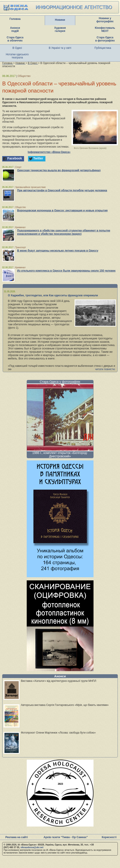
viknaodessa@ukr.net (32, 847)
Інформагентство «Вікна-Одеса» (49, 152)
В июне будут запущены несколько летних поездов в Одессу (58, 251)
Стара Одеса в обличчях (15, 39)
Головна (15, 19)
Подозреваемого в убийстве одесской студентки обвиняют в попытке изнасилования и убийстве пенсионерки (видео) (64, 232)
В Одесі (17, 48)
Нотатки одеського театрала (17, 56)
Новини (60, 20)
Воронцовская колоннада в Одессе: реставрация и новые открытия (62, 210)
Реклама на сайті (17, 837)
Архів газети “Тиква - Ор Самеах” (66, 837)
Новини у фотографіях (105, 20)
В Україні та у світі (60, 48)
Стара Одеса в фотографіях (105, 39)
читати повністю (105, 369)
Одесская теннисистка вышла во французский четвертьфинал (59, 170)
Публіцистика (103, 48)
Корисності (109, 837)
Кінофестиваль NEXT (105, 29)
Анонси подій (15, 29)
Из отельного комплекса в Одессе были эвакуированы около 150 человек (66, 271)
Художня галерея (60, 29)
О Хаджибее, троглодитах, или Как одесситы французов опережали (53, 295)
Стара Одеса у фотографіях (60, 382)
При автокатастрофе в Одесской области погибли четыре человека (62, 190)
